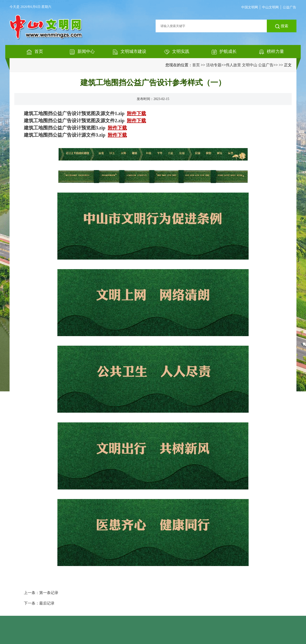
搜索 (282, 26)
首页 (196, 65)
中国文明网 (250, 7)
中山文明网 (270, 7)
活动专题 (214, 65)
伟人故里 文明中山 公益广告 (250, 65)
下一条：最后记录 (39, 603)
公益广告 (290, 7)
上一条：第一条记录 (41, 593)
